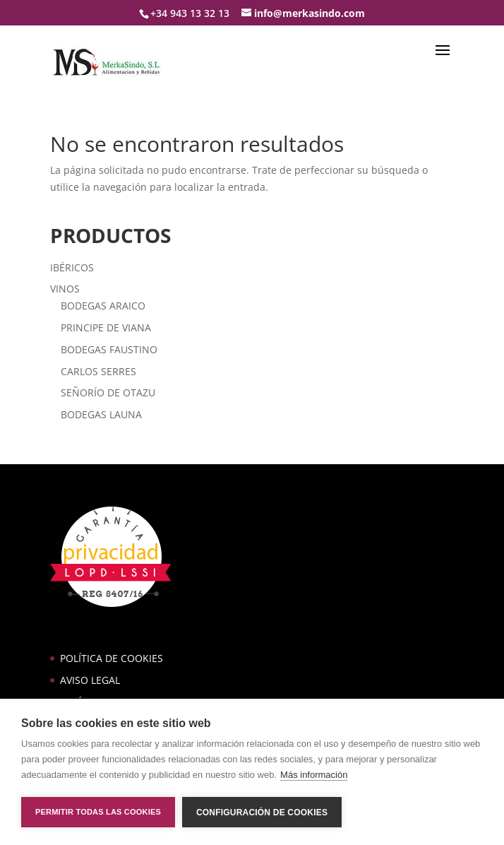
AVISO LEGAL (90, 680)
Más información (314, 775)
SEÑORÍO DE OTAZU (108, 392)
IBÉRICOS (72, 267)
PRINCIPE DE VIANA (106, 327)
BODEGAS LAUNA (101, 414)
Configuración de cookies (262, 812)
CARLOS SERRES (98, 371)
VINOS (65, 289)
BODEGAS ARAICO (103, 306)
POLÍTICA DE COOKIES (112, 658)
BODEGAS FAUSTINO (109, 349)
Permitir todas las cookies (98, 812)
